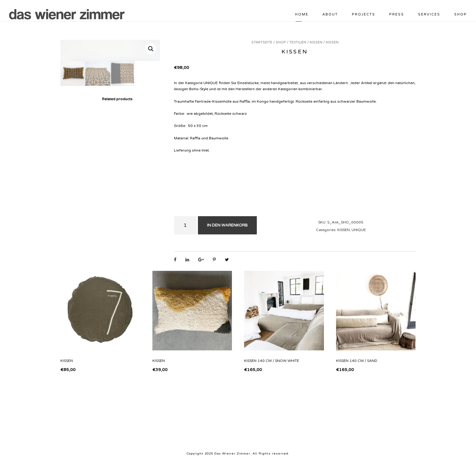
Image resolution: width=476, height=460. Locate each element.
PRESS (397, 14)
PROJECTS (364, 14)
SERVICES (429, 14)
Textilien (298, 42)
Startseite (262, 42)
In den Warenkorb (227, 225)
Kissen (316, 42)
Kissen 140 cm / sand (357, 361)
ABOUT (330, 14)
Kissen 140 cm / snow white (272, 361)
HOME (302, 14)
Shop (461, 14)
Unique (359, 230)
